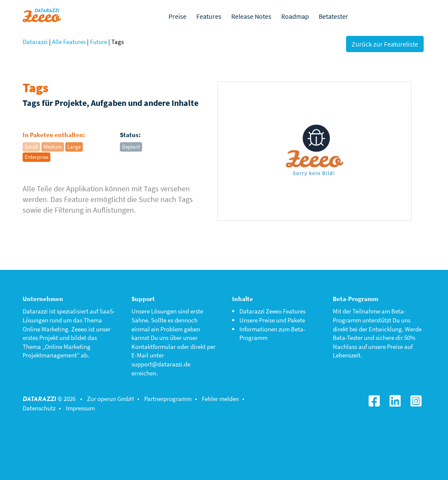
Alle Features (69, 42)
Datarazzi (35, 42)
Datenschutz (39, 408)
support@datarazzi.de (161, 364)
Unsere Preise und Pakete (272, 320)
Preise (177, 16)
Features (209, 16)
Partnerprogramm (168, 399)
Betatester (333, 16)
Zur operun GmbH (111, 399)
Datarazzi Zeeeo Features (272, 311)
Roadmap (295, 16)
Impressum (80, 408)
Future (99, 42)
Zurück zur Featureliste (385, 44)
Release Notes (251, 16)
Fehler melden (220, 399)
